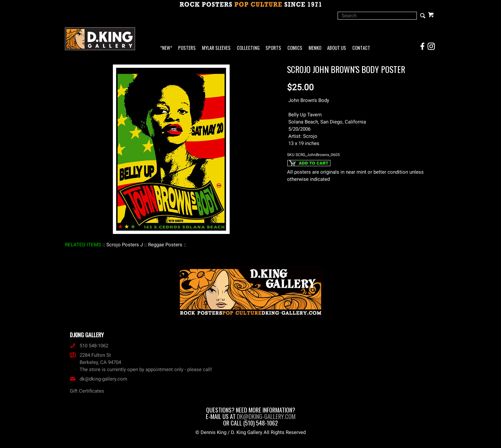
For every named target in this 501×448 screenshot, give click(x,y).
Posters (187, 48)
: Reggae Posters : (165, 245)
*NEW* (166, 48)
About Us (337, 48)
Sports (273, 48)
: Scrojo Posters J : (125, 245)
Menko (315, 48)
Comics (295, 48)
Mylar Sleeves (216, 48)
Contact (361, 48)
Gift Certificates (87, 391)
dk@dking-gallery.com (99, 379)
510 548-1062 (89, 346)
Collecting (248, 48)
